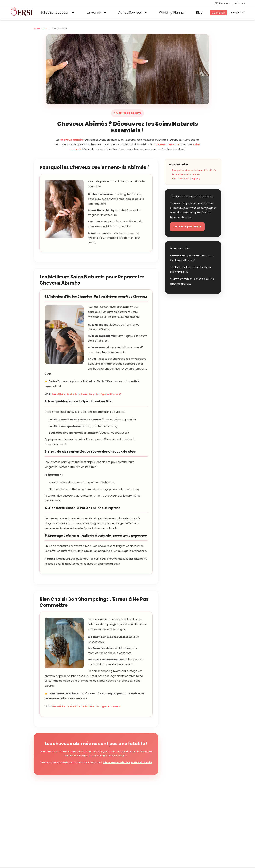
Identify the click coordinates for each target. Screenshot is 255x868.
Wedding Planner (172, 13)
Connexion (219, 13)
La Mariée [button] (97, 13)
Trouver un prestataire (190, 227)
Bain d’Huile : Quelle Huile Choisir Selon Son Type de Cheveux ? (93, 394)
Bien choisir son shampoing (186, 178)
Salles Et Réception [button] (58, 13)
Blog (199, 13)
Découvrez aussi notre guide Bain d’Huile (127, 762)
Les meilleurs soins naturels (186, 174)
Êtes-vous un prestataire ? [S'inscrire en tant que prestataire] (227, 4)
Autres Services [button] (133, 13)
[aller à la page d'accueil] (22, 17)
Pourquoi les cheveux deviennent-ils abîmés (194, 170)
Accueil (37, 28)
